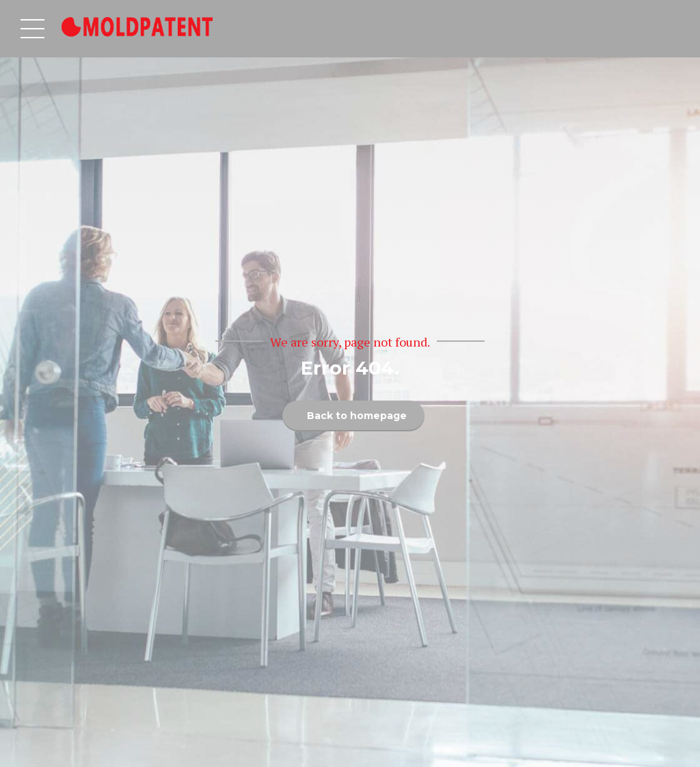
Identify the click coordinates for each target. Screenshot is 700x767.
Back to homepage (357, 416)
